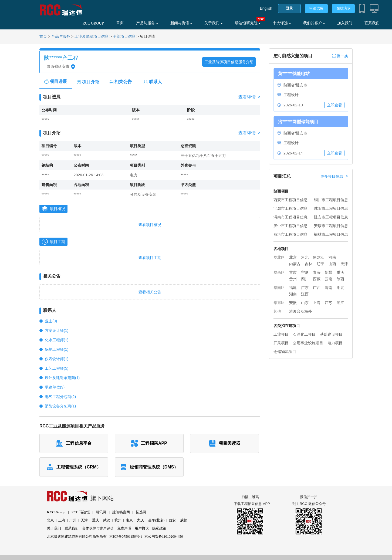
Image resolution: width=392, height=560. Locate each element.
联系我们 (372, 23)
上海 (317, 303)
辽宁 (320, 264)
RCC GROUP (93, 23)
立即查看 (334, 105)
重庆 (340, 272)
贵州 (293, 279)
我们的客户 (314, 23)
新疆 (329, 272)
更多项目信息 (334, 176)
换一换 (340, 56)
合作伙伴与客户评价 (98, 528)
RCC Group (56, 512)
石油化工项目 (304, 334)
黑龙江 (319, 257)
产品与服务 (147, 23)
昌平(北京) (156, 520)
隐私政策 (159, 528)
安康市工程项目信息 (331, 226)
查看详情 (249, 97)
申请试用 (316, 8)
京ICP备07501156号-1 (126, 536)
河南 (332, 257)
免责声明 (124, 528)
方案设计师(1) (57, 330)
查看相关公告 (150, 292)
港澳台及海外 (300, 311)
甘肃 (293, 272)
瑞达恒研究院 (248, 23)
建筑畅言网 (121, 512)
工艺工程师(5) (57, 368)
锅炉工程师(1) (57, 349)
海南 (329, 288)
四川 (305, 279)
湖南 (293, 294)
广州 (73, 520)
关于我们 (214, 23)
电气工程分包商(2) (60, 397)
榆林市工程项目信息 (331, 234)
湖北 (340, 288)
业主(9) (51, 321)
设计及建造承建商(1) (62, 378)
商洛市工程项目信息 (290, 234)
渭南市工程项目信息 (290, 217)
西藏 (317, 279)
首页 (120, 23)
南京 (129, 520)
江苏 (329, 303)
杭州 (118, 520)
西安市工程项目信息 (290, 200)
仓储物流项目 (285, 352)
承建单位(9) (55, 387)
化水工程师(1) (57, 340)
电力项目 (335, 343)
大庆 (140, 520)
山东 (305, 303)
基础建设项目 (331, 334)
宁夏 (305, 272)
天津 (344, 264)
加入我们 (345, 23)
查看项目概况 (150, 225)
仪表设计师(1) (57, 359)
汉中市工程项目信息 (290, 226)
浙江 (340, 303)
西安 (172, 520)
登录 (289, 8)
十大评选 (282, 23)
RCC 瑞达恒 (80, 512)
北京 (293, 257)
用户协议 (142, 528)
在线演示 (343, 8)
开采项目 (281, 343)
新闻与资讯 (181, 23)
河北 (305, 257)
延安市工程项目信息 (331, 217)
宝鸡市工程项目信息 (290, 208)
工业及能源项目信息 (92, 37)
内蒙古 (295, 264)
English (266, 8)
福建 (293, 288)
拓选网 (141, 512)
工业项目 (281, 334)
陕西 (340, 279)
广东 (305, 288)
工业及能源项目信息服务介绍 (229, 62)
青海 (317, 272)
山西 (332, 264)
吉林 (309, 264)
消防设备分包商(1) (60, 406)
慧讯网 (101, 512)
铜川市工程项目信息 (331, 200)
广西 (317, 288)
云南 (329, 279)
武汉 (107, 520)
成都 (184, 520)
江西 (305, 294)
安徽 (293, 303)
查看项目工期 (150, 258)
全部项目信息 (124, 37)
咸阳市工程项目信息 (331, 208)
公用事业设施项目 (308, 343)
